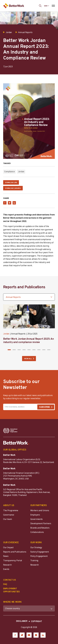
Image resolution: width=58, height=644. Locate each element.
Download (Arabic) (13, 188)
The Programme (11, 510)
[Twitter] (22, 635)
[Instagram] (36, 635)
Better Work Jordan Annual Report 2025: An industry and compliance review (28, 341)
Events (6, 569)
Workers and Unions (40, 510)
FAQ (5, 584)
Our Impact (8, 547)
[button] (9, 350)
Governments (36, 519)
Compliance (9, 172)
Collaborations (37, 532)
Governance (9, 515)
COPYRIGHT (36, 622)
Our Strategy (36, 547)
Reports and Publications (15, 552)
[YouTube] (29, 635)
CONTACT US (10, 580)
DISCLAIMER (22, 621)
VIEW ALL (28, 359)
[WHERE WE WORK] (29, 608)
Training (34, 560)
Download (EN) (11, 183)
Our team (7, 519)
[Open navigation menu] (53, 6)
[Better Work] (16, 443)
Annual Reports (18, 334)
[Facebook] (15, 635)
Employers (35, 515)
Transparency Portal (13, 560)
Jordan (21, 172)
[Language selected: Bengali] (47, 6)
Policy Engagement (39, 556)
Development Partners (41, 523)
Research (7, 565)
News (6, 556)
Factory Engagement (40, 552)
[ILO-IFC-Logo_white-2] (10, 431)
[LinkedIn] (43, 635)
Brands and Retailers (40, 528)
